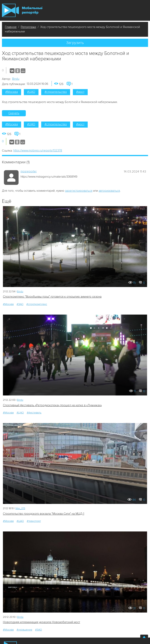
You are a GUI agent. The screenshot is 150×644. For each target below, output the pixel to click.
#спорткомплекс (37, 304)
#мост (80, 92)
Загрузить (75, 43)
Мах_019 (20, 508)
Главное (11, 27)
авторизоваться (109, 191)
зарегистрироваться (79, 191)
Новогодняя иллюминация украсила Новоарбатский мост (42, 622)
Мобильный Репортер (22, 10)
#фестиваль (34, 413)
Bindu (16, 79)
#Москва (12, 92)
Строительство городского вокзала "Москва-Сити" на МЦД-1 (44, 514)
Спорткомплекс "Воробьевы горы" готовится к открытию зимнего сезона (52, 297)
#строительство (56, 92)
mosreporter (29, 171)
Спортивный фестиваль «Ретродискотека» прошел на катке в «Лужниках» (52, 405)
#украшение (24, 630)
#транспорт (34, 521)
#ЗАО (20, 304)
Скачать (14, 113)
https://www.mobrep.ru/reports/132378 (38, 150)
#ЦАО (31, 92)
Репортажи (28, 27)
